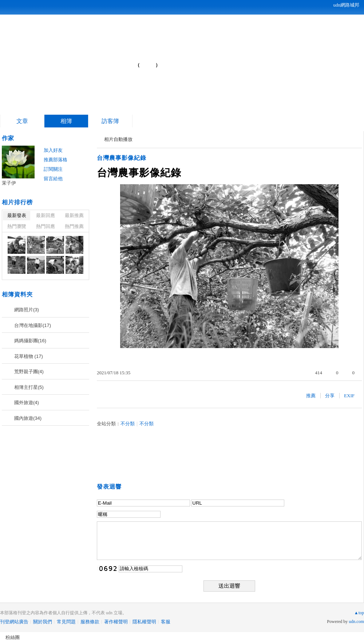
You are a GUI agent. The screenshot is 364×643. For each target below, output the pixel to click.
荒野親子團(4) (29, 372)
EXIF (349, 396)
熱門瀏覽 (17, 226)
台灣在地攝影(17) (33, 325)
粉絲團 (13, 637)
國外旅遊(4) (27, 403)
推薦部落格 (56, 160)
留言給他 (53, 179)
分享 (330, 396)
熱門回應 (45, 226)
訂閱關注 (53, 169)
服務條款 (90, 622)
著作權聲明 (116, 622)
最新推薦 (74, 215)
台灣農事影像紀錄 (122, 158)
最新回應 (45, 215)
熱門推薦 (74, 226)
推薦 (311, 396)
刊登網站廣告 (14, 622)
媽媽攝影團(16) (30, 341)
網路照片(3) (27, 310)
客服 (166, 622)
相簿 (66, 121)
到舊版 (148, 65)
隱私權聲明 (144, 622)
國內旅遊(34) (28, 418)
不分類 (128, 424)
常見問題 (66, 622)
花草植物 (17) (29, 356)
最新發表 (17, 215)
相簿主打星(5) (29, 387)
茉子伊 (9, 183)
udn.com (356, 622)
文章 (22, 121)
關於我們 (43, 622)
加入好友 (53, 150)
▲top (359, 613)
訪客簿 (110, 121)
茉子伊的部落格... (77, 62)
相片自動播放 (118, 139)
